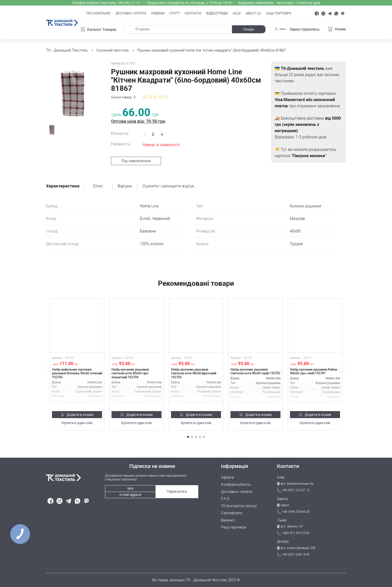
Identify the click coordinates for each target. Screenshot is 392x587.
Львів (282, 518)
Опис (99, 183)
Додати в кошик (77, 412)
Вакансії (228, 517)
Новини (158, 14)
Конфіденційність (236, 482)
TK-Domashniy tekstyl (239, 503)
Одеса (282, 496)
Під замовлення (133, 152)
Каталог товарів (99, 29)
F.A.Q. (226, 496)
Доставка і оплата (131, 14)
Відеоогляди (217, 14)
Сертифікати (232, 510)
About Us (253, 14)
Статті (175, 14)
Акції (237, 14)
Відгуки (126, 183)
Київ (281, 475)
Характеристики (63, 183)
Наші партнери (279, 14)
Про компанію (98, 14)
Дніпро (283, 539)
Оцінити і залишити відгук (170, 183)
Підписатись (176, 487)
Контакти (193, 14)
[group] (73, 88)
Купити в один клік (77, 421)
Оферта (227, 475)
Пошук (247, 29)
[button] (188, 434)
